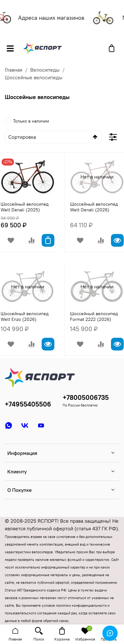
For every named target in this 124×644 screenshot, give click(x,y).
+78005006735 (86, 397)
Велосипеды (45, 70)
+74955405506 (28, 404)
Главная (14, 70)
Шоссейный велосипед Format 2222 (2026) (94, 316)
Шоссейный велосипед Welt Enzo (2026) (25, 316)
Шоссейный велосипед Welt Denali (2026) (94, 207)
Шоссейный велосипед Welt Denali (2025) (25, 207)
